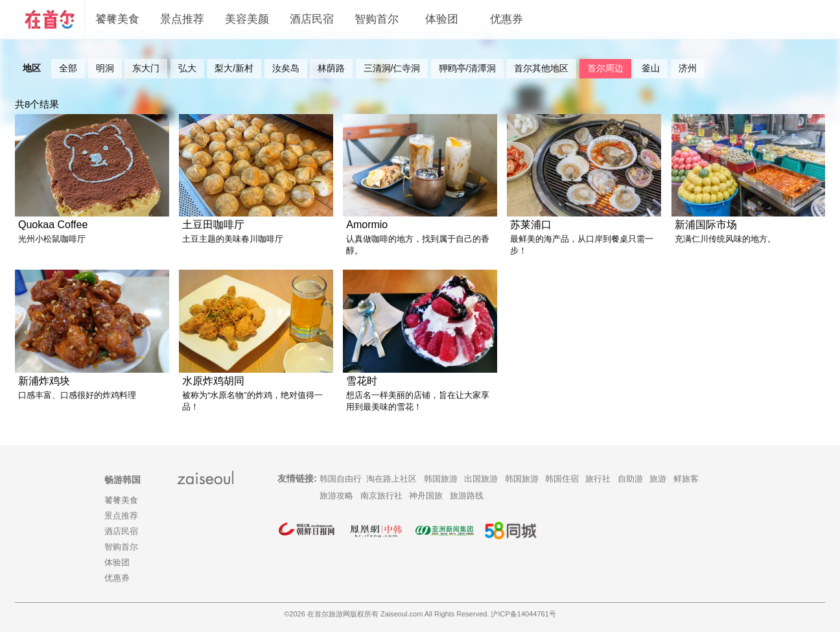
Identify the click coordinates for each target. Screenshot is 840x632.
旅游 (658, 479)
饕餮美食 (117, 19)
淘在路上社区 (391, 479)
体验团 (442, 19)
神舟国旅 (426, 496)
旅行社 (598, 479)
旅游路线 (467, 496)
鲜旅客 (686, 479)
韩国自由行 (341, 479)
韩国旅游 (441, 479)
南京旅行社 (381, 496)
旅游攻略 (336, 496)
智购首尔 (377, 19)
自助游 (630, 479)
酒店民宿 (312, 19)
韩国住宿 (562, 479)
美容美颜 (247, 19)
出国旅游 (481, 479)
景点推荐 (182, 19)
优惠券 (507, 19)
